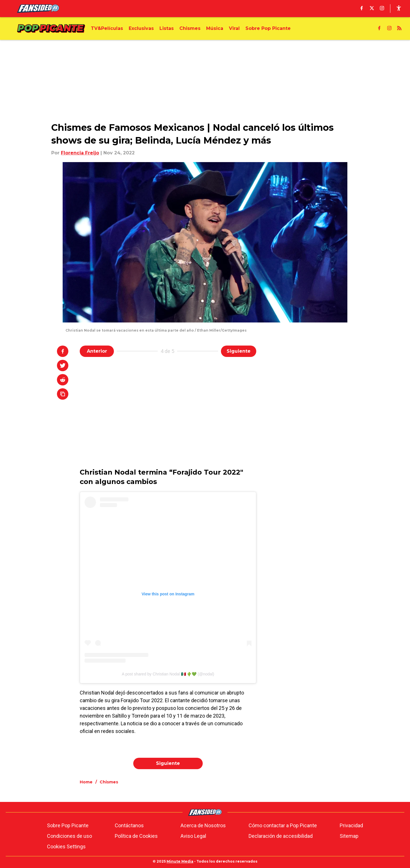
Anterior (97, 351)
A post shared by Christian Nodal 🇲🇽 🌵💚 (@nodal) (168, 674)
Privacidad (351, 825)
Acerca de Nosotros (203, 825)
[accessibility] (399, 9)
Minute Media (180, 861)
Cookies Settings (66, 846)
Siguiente (239, 351)
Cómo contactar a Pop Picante (283, 825)
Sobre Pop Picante (68, 825)
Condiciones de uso (69, 836)
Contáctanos (129, 825)
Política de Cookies (136, 836)
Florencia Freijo (80, 153)
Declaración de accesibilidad (281, 836)
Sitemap (349, 836)
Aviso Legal (193, 836)
